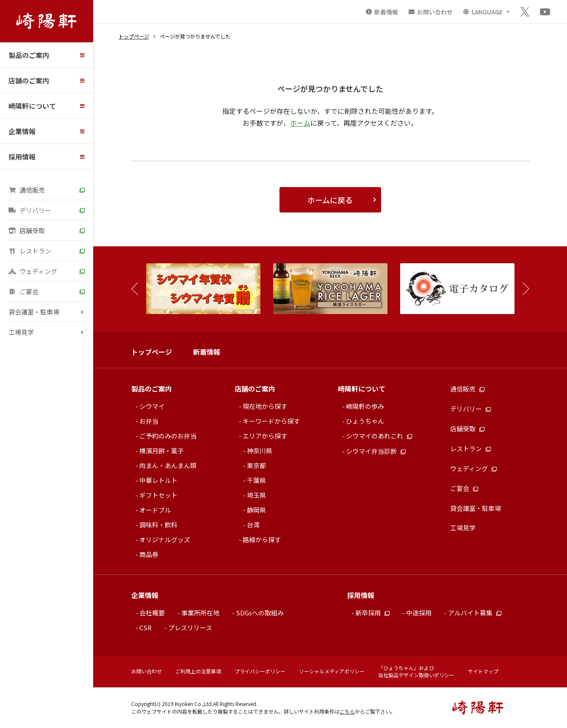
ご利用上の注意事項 (198, 671)
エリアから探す (265, 436)
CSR (145, 627)
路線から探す (262, 539)
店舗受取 (27, 230)
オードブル (155, 510)
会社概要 (152, 613)
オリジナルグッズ (165, 539)
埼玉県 (256, 495)
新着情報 (207, 352)
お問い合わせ (147, 671)
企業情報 (22, 131)
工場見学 (21, 332)
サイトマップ (483, 671)
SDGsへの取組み (260, 613)
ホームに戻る (330, 200)
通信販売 (27, 190)
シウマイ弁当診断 (376, 451)
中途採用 (419, 613)
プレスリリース (190, 627)
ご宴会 (24, 291)
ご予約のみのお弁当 (168, 436)
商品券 (149, 554)
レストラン (30, 251)
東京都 (256, 465)
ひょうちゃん (365, 421)
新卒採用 (372, 613)
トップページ (134, 36)
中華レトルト (158, 480)
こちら (347, 711)
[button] (522, 289)
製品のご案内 (29, 55)
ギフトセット (158, 495)
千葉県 (256, 480)
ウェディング (33, 271)
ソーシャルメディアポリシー (332, 671)
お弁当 (149, 421)
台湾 (253, 525)
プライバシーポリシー (260, 671)
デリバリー (30, 210)
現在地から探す (265, 406)
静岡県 (256, 510)
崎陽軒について (32, 106)
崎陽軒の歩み (365, 406)
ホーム (300, 123)
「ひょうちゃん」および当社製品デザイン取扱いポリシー (416, 671)
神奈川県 (260, 451)
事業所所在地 (200, 613)
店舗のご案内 (29, 80)
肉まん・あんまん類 (168, 465)
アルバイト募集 (475, 613)
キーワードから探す (271, 421)
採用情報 (22, 157)
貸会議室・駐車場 (34, 312)
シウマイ (152, 406)
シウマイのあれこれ (379, 436)
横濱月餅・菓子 (162, 451)
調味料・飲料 (158, 525)
